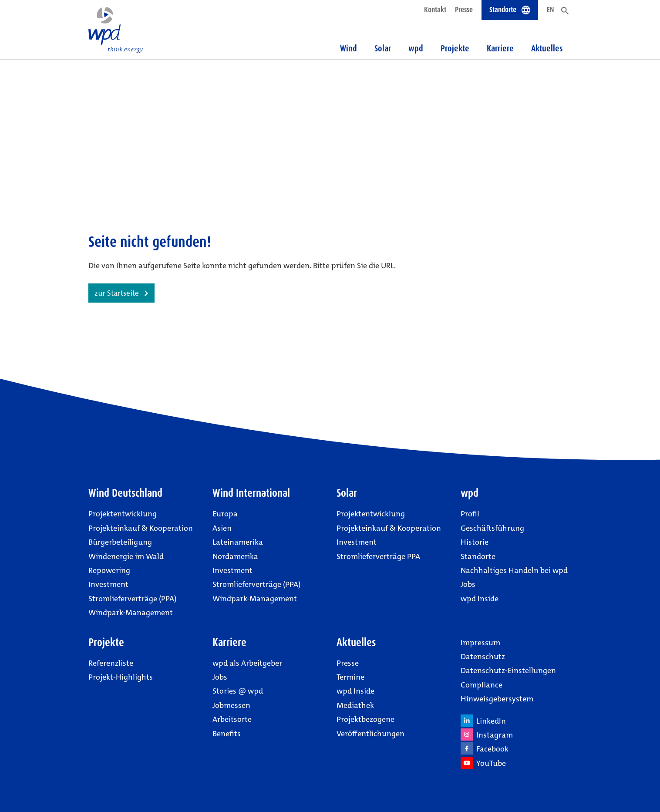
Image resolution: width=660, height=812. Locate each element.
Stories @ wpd (238, 691)
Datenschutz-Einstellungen (508, 670)
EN (551, 10)
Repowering (109, 570)
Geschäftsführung (492, 528)
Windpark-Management (131, 613)
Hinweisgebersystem (497, 699)
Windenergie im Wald (126, 556)
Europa (225, 514)
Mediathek (355, 705)
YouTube (483, 763)
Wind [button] (349, 48)
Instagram (487, 735)
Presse (464, 10)
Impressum (480, 643)
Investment (108, 584)
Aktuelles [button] (547, 48)
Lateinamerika (238, 542)
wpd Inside (480, 599)
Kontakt (435, 10)
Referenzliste (111, 663)
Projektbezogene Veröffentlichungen (370, 726)
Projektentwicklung (123, 514)
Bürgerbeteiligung (120, 542)
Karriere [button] (500, 48)
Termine (350, 677)
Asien (222, 528)
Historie (475, 542)
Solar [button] (383, 48)
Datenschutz (483, 657)
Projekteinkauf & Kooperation (141, 528)
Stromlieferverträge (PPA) (132, 599)
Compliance (482, 685)
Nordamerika (235, 556)
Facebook (485, 748)
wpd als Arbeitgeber (247, 663)
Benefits (227, 734)
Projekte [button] (455, 48)
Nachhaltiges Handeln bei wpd (514, 570)
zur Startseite (117, 293)
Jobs (468, 584)
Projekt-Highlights (121, 677)
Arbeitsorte (232, 719)
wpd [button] (416, 48)
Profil (470, 514)
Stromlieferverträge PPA (378, 556)
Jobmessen (231, 705)
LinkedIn (483, 721)
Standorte (478, 556)
